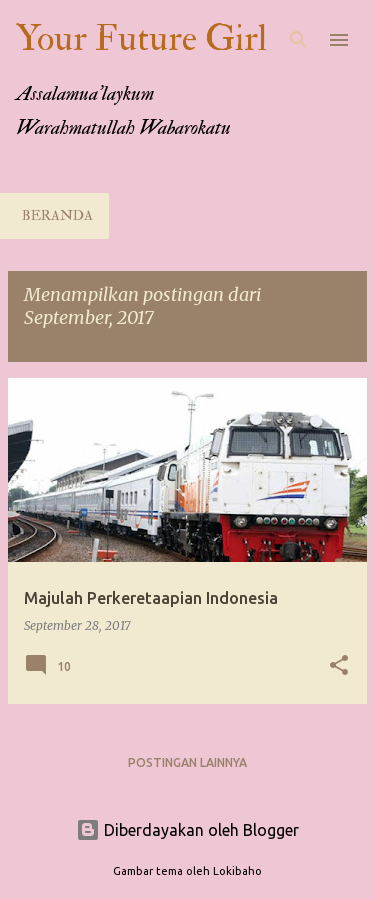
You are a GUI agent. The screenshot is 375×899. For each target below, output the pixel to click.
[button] (339, 666)
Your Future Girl (141, 38)
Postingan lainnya (187, 762)
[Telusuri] (299, 40)
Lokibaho (237, 871)
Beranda (57, 215)
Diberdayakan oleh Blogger (187, 830)
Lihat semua (62, 343)
